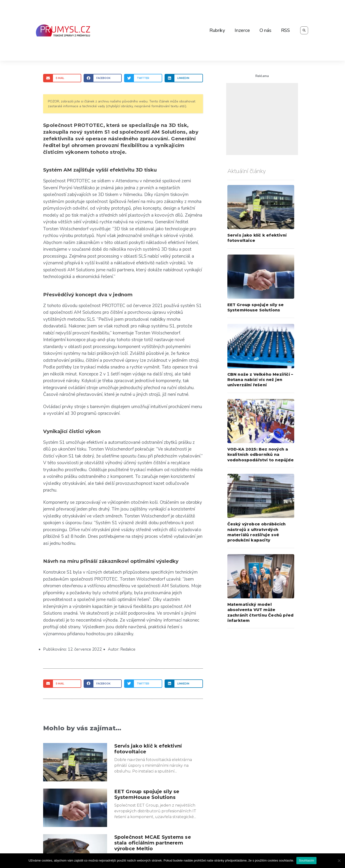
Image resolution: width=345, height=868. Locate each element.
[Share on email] (62, 78)
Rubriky (217, 30)
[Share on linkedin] (184, 78)
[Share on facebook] (103, 78)
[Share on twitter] (143, 78)
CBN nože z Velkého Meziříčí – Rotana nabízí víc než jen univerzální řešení (260, 380)
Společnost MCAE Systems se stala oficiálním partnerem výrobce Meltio (153, 843)
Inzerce (242, 30)
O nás (265, 30)
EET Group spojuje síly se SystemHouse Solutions (147, 794)
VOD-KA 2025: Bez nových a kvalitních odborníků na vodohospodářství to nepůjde (261, 455)
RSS (285, 30)
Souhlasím (306, 860)
